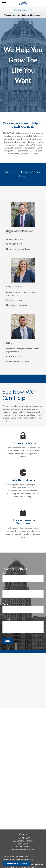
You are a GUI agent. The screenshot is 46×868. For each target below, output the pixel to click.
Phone (5, 604)
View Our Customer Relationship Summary (23, 15)
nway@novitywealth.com (20, 249)
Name (5, 573)
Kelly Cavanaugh (14, 287)
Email (5, 588)
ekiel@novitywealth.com (19, 361)
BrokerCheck (29, 859)
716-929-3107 (15, 244)
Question (6, 619)
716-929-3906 (15, 300)
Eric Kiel (10, 343)
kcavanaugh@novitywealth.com (20, 305)
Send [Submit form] (8, 641)
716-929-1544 (15, 356)
